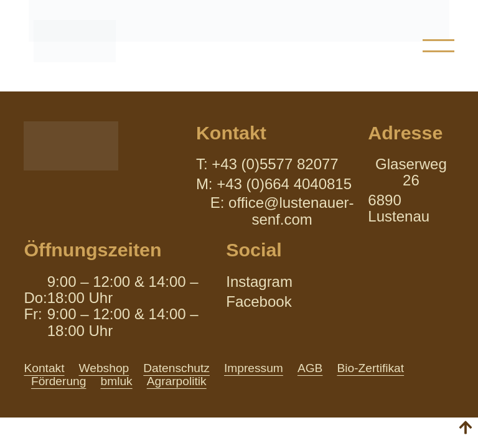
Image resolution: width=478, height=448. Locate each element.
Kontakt (44, 368)
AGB (310, 368)
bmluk (116, 381)
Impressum (254, 368)
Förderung (59, 381)
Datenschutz (176, 368)
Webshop (104, 368)
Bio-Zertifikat (370, 368)
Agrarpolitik (177, 381)
